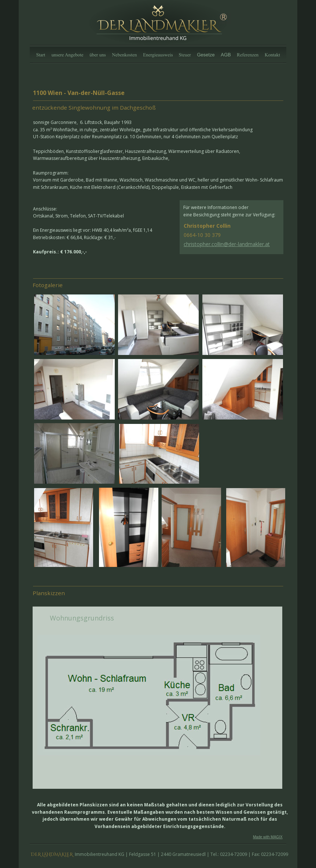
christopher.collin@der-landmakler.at (227, 244)
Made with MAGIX (268, 837)
